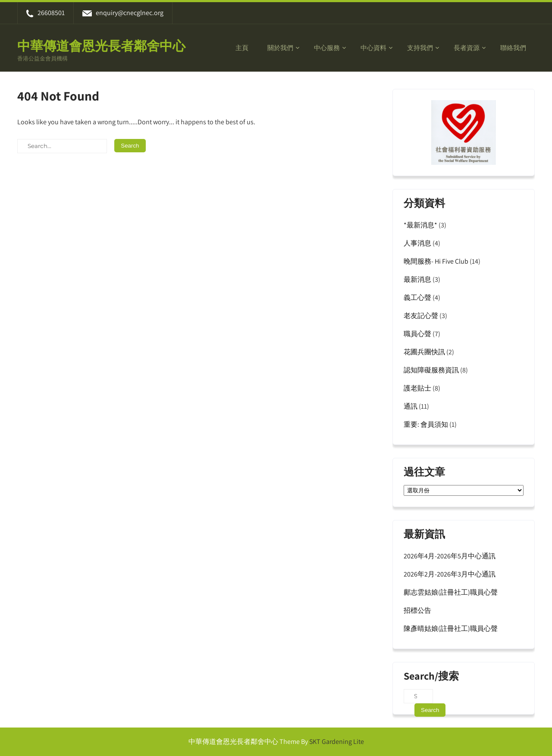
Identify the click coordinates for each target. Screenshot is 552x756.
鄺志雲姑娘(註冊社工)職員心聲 (451, 592)
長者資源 (467, 48)
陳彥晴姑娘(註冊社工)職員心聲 (451, 628)
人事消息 (417, 243)
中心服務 (327, 48)
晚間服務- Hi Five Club (436, 261)
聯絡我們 (513, 48)
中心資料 (373, 48)
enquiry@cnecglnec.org (123, 13)
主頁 (242, 48)
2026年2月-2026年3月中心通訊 (450, 574)
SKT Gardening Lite (337, 742)
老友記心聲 (421, 316)
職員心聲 (417, 334)
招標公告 (417, 610)
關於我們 (280, 48)
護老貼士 (417, 388)
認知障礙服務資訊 (431, 370)
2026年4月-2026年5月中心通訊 (450, 556)
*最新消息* (420, 225)
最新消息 (417, 279)
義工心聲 (417, 298)
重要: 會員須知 (426, 424)
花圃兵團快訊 (424, 352)
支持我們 (420, 48)
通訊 (411, 406)
